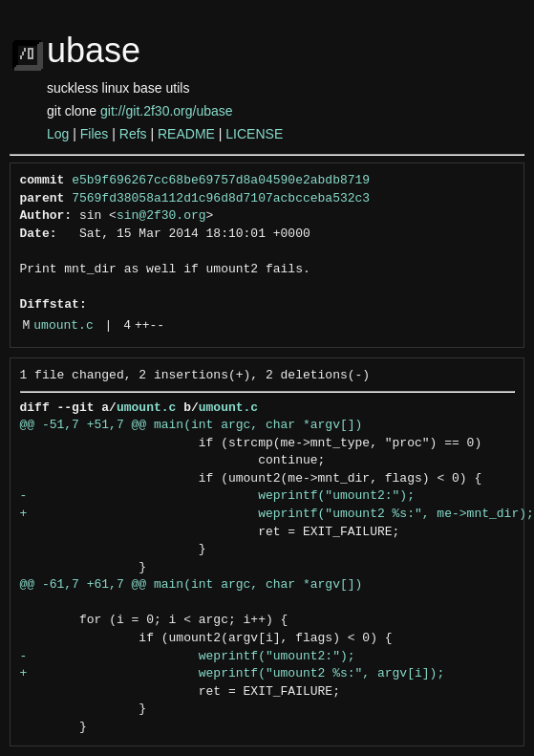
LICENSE (254, 134)
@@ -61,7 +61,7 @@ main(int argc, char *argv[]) (192, 585)
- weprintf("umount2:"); (217, 496)
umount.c (63, 326)
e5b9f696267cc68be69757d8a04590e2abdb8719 (221, 181)
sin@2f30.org (161, 216)
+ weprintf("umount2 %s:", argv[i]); (233, 674)
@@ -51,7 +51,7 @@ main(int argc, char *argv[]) (192, 425)
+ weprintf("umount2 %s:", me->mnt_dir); (277, 514)
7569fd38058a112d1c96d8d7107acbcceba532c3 (221, 199)
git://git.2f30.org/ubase (167, 111)
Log (58, 134)
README (186, 134)
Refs (133, 134)
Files (95, 134)
